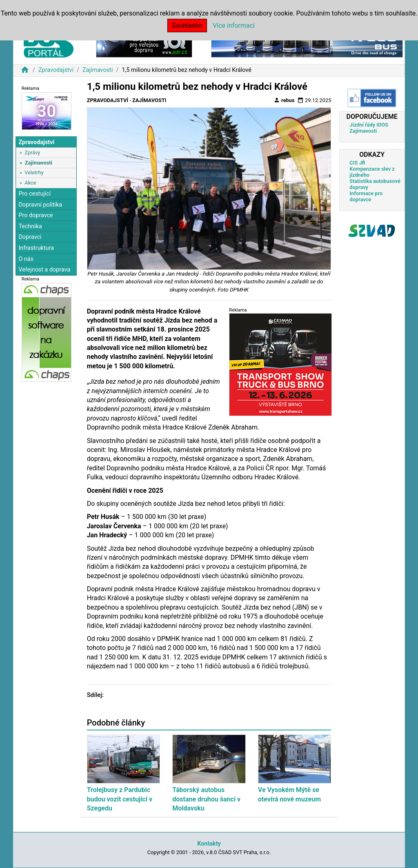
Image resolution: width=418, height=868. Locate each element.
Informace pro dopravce (366, 196)
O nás (26, 259)
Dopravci (30, 237)
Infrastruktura (36, 248)
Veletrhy (34, 172)
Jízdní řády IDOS (369, 125)
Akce (30, 183)
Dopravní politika (40, 205)
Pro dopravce (36, 215)
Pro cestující (34, 194)
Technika (30, 226)
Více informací (234, 26)
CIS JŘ (357, 163)
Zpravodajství (56, 70)
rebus (284, 100)
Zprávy (32, 152)
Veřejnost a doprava (44, 270)
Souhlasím (187, 26)
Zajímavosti (98, 70)
